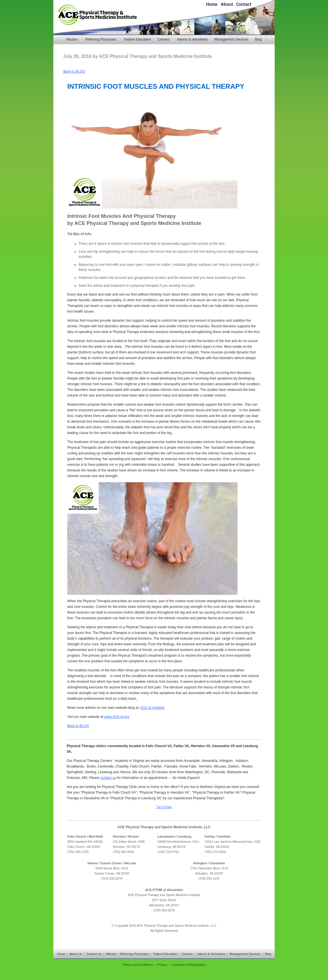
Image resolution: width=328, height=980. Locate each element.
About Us (76, 954)
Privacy (162, 965)
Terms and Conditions (138, 965)
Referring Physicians (101, 39)
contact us (108, 778)
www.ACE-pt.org (117, 717)
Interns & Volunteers (192, 39)
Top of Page (164, 807)
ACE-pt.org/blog (152, 708)
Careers (164, 39)
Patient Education (138, 39)
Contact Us (94, 954)
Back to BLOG (74, 71)
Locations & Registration (189, 965)
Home (61, 954)
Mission (72, 39)
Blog (258, 39)
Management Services (231, 39)
